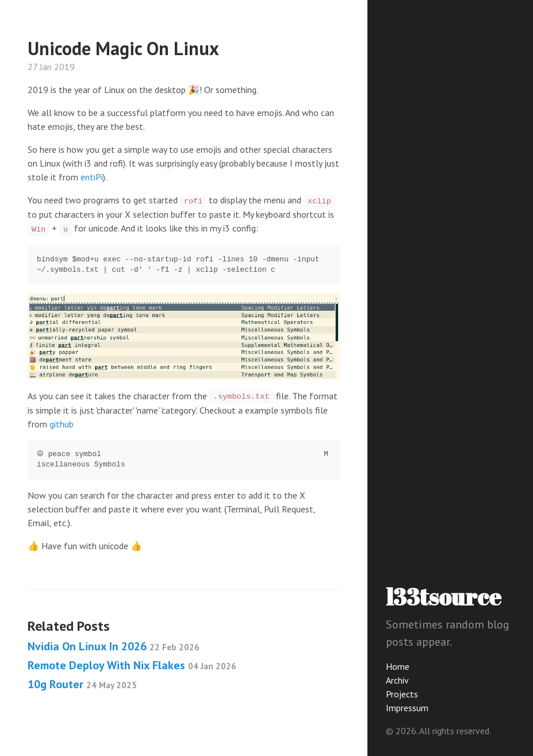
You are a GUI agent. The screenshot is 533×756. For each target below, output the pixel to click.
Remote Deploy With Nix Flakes (132, 665)
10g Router (82, 684)
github (62, 424)
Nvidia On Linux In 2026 (114, 646)
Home (398, 666)
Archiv (397, 680)
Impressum (407, 708)
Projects (402, 694)
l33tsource (444, 597)
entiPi (92, 177)
